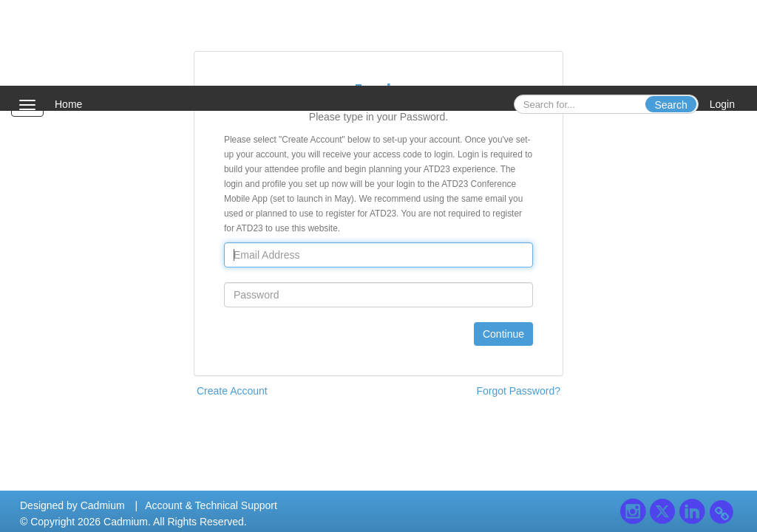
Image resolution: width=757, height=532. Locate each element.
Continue (503, 334)
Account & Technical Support (211, 505)
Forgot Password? (518, 391)
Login (722, 104)
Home (68, 104)
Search (671, 105)
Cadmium (103, 505)
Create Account (232, 391)
